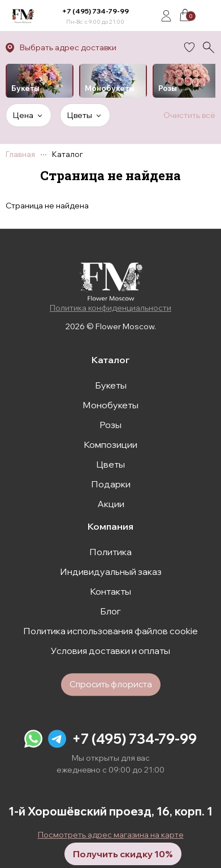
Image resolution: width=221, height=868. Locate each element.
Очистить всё (189, 115)
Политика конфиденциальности (110, 308)
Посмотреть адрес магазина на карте (111, 835)
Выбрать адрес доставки (68, 47)
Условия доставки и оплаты (110, 651)
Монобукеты (110, 405)
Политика (110, 552)
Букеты (111, 385)
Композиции (110, 444)
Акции (111, 504)
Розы (110, 425)
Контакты (110, 591)
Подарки (111, 484)
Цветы (110, 464)
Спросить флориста (111, 684)
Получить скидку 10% (123, 854)
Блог (110, 611)
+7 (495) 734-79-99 (96, 11)
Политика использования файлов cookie (110, 631)
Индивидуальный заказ (111, 572)
